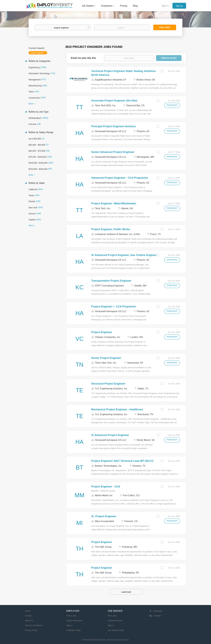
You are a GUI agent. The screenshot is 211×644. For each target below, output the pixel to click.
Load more (126, 592)
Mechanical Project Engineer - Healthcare (117, 409)
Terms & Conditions (34, 625)
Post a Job (71, 616)
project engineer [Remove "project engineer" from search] (37, 53)
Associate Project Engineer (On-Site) (114, 101)
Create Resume (115, 621)
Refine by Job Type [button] (38, 112)
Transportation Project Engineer (111, 281)
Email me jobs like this (84, 58)
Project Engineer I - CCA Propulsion (114, 307)
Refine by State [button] (36, 183)
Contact (28, 616)
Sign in (165, 6)
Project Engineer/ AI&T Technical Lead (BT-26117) (122, 461)
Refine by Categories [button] (39, 61)
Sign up (179, 6)
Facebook (158, 611)
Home (28, 611)
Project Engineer (102, 332)
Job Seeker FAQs (116, 630)
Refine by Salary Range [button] (41, 132)
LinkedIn (157, 616)
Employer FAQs (74, 630)
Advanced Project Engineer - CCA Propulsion (120, 178)
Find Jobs (165, 27)
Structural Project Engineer (108, 384)
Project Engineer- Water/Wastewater (114, 203)
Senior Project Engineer (106, 358)
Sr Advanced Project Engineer (110, 435)
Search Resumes (74, 621)
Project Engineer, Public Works (111, 229)
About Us (29, 621)
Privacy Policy (31, 630)
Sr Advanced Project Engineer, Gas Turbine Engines (124, 255)
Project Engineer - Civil (106, 487)
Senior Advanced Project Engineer (113, 152)
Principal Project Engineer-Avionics (114, 126)
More (31, 104)
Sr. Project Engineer (104, 516)
